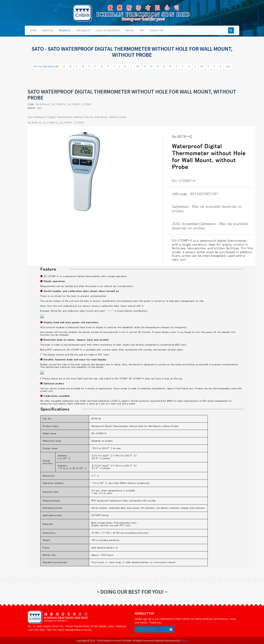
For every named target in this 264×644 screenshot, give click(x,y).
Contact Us (156, 30)
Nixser (184, 641)
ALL (228, 66)
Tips (142, 30)
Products (65, 30)
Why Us (130, 30)
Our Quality (83, 30)
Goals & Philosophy (108, 30)
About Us (48, 30)
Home (34, 30)
